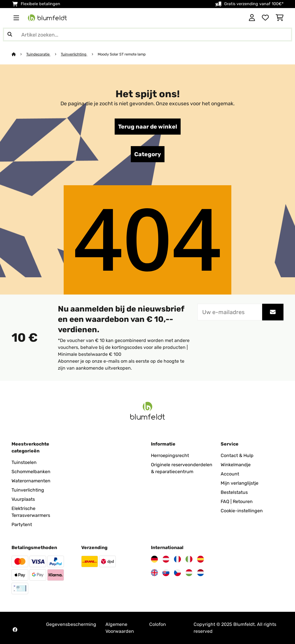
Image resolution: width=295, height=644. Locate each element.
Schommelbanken (31, 472)
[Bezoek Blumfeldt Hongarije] (189, 573)
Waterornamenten (31, 481)
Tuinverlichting (74, 54)
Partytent (22, 524)
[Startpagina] (19, 54)
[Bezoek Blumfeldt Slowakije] (166, 573)
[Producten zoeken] (147, 35)
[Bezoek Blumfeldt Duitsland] (154, 559)
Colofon (158, 624)
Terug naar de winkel (148, 127)
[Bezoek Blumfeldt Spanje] (201, 559)
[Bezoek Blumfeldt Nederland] (201, 573)
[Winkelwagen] (280, 18)
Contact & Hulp (237, 455)
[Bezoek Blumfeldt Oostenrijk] (166, 559)
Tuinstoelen (24, 462)
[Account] (252, 18)
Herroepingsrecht (170, 455)
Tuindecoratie (38, 54)
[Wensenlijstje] (265, 18)
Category (148, 154)
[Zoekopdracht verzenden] (10, 35)
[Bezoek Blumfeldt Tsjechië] (177, 573)
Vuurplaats (23, 499)
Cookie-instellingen (242, 511)
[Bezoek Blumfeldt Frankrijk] (177, 559)
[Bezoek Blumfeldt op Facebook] (15, 630)
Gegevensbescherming (71, 624)
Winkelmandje (236, 465)
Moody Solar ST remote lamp (122, 54)
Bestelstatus (234, 492)
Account (230, 474)
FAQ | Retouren (237, 501)
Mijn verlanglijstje (240, 483)
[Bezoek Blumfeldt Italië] (189, 559)
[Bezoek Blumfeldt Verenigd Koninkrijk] (154, 573)
